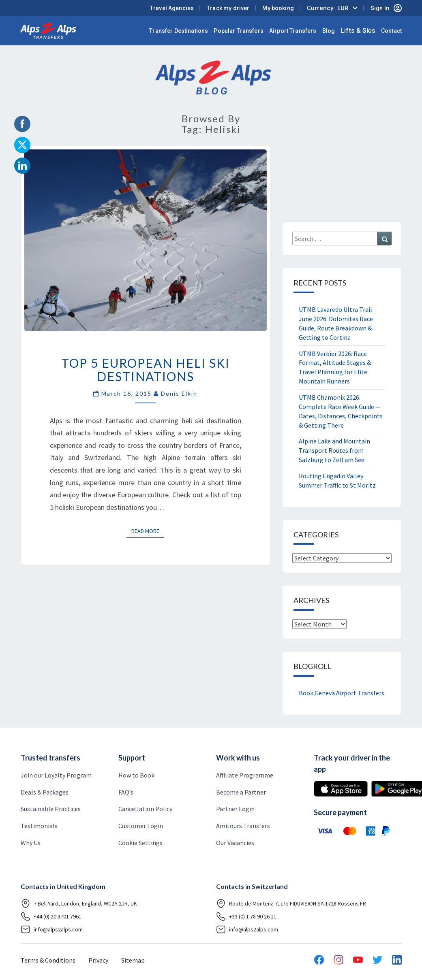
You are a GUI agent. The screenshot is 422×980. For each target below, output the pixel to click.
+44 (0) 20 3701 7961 (51, 916)
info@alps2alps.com (52, 929)
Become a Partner (241, 792)
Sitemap (133, 960)
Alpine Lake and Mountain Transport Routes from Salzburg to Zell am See (334, 450)
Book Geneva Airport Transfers (342, 693)
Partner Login (235, 809)
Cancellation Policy (145, 809)
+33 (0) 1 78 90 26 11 (246, 916)
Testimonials (39, 826)
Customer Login (141, 826)
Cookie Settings (140, 843)
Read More (148, 530)
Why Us (31, 843)
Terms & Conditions (48, 960)
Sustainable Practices (51, 809)
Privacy (98, 960)
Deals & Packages (45, 792)
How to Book (136, 775)
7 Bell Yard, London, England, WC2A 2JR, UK (79, 903)
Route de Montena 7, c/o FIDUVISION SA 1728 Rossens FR (291, 903)
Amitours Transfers (243, 826)
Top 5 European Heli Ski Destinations (146, 370)
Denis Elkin (179, 393)
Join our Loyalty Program (56, 775)
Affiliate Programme (245, 775)
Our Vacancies (235, 843)
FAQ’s (126, 792)
